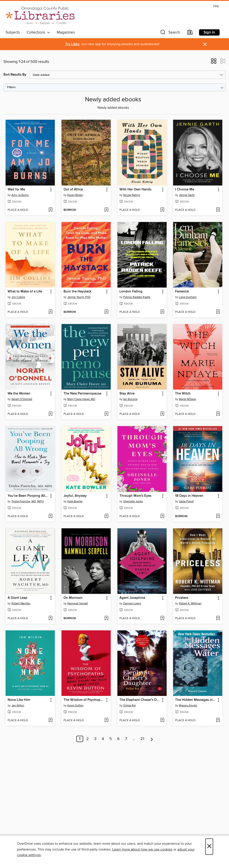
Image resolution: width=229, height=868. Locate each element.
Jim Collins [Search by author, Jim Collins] (18, 297)
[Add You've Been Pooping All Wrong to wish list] (50, 516)
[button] (170, 33)
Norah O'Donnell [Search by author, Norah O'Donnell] (22, 399)
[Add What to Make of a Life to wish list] (50, 312)
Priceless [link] (182, 598)
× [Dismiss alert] (205, 44)
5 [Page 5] (111, 739)
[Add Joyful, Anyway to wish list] (106, 516)
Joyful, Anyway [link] (75, 496)
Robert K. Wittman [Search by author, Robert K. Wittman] (190, 604)
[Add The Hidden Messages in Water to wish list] (218, 721)
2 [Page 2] (88, 739)
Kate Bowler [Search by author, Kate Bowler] (75, 501)
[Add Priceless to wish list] (218, 618)
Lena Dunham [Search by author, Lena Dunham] (188, 297)
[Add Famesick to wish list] (218, 312)
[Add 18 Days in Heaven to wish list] (218, 516)
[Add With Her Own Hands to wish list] (162, 210)
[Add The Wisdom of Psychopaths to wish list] (106, 721)
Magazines (66, 32)
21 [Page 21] (142, 739)
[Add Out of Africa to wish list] (106, 210)
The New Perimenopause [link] (82, 394)
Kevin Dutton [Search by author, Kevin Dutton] (75, 706)
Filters (11, 87)
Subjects (13, 32)
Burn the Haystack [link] (77, 292)
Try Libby (72, 44)
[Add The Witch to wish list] (218, 414)
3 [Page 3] (95, 739)
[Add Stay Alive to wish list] (162, 414)
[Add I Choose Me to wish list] (218, 210)
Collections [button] (38, 32)
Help (216, 6)
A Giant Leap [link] (17, 598)
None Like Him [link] (19, 700)
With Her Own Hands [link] (135, 190)
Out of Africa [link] (73, 190)
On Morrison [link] (73, 598)
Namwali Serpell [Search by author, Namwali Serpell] (78, 604)
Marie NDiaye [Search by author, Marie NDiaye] (187, 399)
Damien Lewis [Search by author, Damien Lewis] (132, 604)
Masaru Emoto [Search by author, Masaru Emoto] (188, 706)
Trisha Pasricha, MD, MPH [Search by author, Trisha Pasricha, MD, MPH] (28, 501)
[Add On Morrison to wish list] (106, 618)
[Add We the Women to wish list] (50, 414)
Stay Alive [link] (127, 394)
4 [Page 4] (103, 739)
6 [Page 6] (118, 739)
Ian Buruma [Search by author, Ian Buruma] (130, 399)
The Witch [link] (183, 394)
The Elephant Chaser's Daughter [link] (140, 700)
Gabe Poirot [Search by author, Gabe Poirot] (186, 501)
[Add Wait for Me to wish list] (50, 210)
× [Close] (209, 847)
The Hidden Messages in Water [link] (196, 700)
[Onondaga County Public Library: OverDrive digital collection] (40, 15)
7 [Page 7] (126, 739)
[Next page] (152, 739)
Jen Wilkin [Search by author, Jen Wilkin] (18, 706)
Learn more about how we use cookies (142, 849)
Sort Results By (15, 75)
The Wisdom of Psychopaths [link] (84, 700)
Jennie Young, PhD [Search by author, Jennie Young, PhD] (79, 297)
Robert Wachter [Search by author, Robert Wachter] (21, 604)
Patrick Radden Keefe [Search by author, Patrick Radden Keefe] (137, 297)
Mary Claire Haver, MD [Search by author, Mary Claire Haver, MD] (81, 399)
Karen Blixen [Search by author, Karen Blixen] (75, 195)
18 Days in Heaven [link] (189, 496)
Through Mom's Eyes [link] (135, 496)
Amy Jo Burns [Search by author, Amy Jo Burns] (20, 195)
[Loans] (190, 33)
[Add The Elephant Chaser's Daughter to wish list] (162, 721)
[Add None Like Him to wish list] (50, 721)
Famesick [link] (182, 292)
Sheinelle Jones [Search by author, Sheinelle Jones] (133, 501)
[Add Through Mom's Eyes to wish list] (162, 516)
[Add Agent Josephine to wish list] (162, 618)
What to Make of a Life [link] (25, 292)
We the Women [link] (19, 394)
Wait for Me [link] (16, 190)
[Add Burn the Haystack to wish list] (106, 312)
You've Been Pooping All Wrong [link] (28, 496)
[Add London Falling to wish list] (162, 312)
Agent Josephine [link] (132, 598)
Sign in (209, 32)
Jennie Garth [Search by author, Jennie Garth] (187, 195)
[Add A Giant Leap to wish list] (50, 618)
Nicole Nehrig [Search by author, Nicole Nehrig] (132, 195)
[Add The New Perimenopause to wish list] (106, 414)
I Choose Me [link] (185, 190)
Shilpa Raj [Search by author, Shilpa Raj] (129, 706)
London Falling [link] (131, 292)
